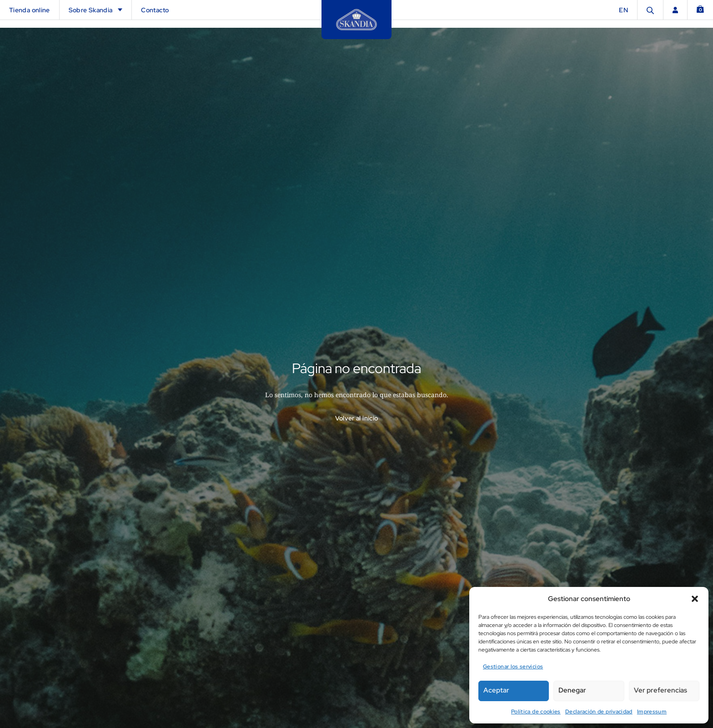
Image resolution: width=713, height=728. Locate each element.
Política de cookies (536, 712)
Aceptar (496, 690)
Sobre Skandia (96, 10)
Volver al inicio (357, 410)
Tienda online (30, 10)
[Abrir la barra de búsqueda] (650, 10)
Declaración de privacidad (599, 712)
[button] (695, 599)
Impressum (652, 712)
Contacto (155, 10)
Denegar (572, 690)
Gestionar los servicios (513, 667)
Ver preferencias (660, 690)
